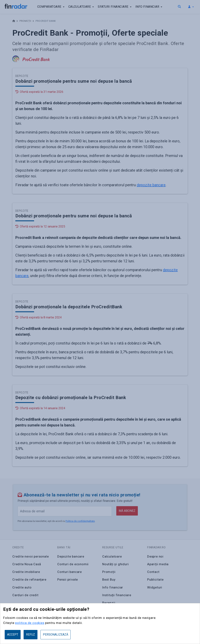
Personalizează (56, 635)
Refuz (31, 635)
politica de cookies (29, 623)
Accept (13, 635)
